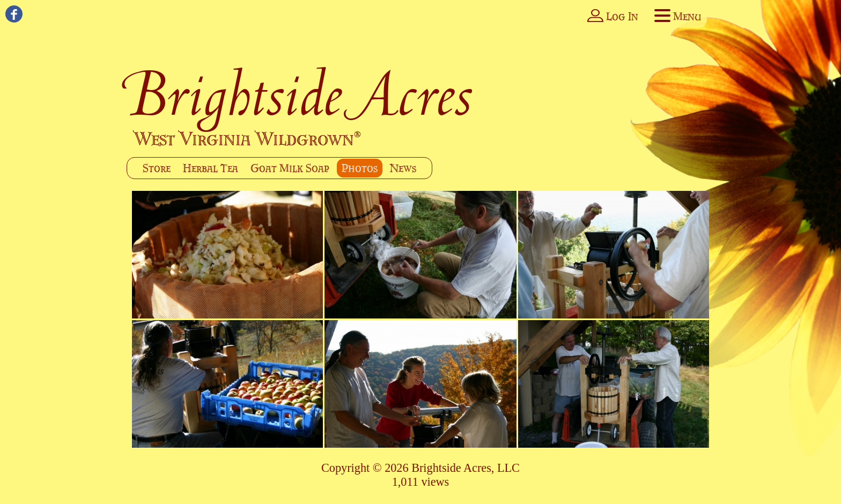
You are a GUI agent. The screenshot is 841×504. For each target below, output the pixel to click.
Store (157, 168)
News (403, 168)
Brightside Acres (300, 94)
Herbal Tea (211, 168)
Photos (360, 168)
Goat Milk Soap (290, 168)
